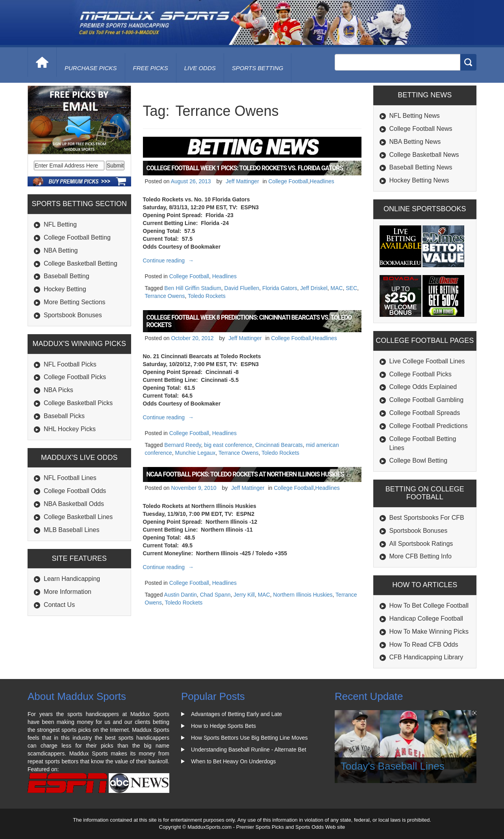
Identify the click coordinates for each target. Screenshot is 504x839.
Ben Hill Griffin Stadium (193, 288)
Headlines (322, 181)
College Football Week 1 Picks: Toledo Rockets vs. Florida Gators (245, 168)
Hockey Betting (65, 289)
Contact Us (59, 605)
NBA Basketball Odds (74, 504)
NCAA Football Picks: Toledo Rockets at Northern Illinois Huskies (245, 474)
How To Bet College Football (429, 606)
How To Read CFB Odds (424, 645)
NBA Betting (61, 250)
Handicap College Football (426, 619)
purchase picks (91, 68)
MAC (336, 288)
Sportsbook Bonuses (73, 315)
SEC (351, 288)
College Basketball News (424, 155)
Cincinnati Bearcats (279, 445)
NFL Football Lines (70, 478)
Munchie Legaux (195, 453)
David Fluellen (242, 288)
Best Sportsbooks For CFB (427, 518)
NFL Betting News (415, 116)
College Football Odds (75, 491)
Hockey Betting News (419, 180)
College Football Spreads (425, 413)
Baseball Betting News (421, 167)
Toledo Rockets (207, 296)
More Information (68, 592)
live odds (200, 68)
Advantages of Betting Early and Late (236, 714)
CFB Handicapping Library (426, 657)
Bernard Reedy (183, 445)
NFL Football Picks (70, 364)
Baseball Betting (67, 276)
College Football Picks (75, 377)
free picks (151, 68)
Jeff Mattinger (242, 181)
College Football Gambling (427, 400)
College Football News (421, 129)
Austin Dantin (181, 595)
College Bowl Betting (419, 460)
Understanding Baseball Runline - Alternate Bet (249, 750)
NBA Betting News (415, 142)
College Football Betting (77, 237)
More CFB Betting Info (421, 556)
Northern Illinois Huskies (303, 595)
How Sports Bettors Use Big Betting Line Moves (249, 738)
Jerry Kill (244, 595)
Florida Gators (280, 288)
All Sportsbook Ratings (421, 544)
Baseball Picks (64, 416)
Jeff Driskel (314, 288)
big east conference (228, 445)
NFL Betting (60, 224)
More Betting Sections (75, 302)
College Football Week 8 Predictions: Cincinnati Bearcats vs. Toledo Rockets (249, 321)
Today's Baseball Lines (393, 766)
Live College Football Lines (427, 361)
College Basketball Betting (81, 263)
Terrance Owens (165, 296)
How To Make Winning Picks (429, 632)
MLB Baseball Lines (71, 530)
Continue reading (170, 260)
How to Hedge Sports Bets (223, 726)
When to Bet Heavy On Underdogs (233, 761)
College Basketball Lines (78, 517)
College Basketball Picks (78, 403)
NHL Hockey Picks (70, 429)
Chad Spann (215, 595)
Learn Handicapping (72, 579)
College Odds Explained (423, 387)
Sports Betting (258, 68)
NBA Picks (58, 390)
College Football (288, 181)
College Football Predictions (429, 426)
